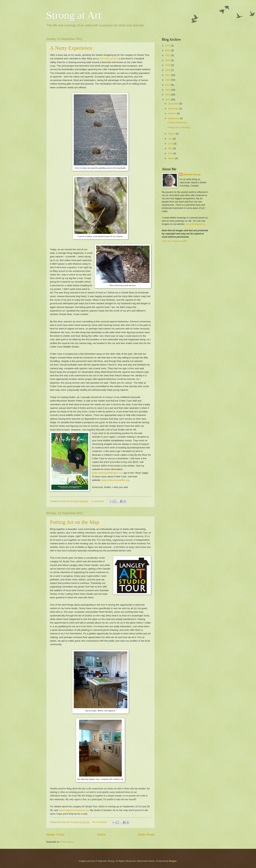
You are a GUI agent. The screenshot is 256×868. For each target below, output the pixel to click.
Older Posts (146, 835)
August (172, 134)
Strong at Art (74, 15)
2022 (168, 50)
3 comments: (98, 501)
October (172, 113)
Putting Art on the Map (75, 522)
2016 (168, 80)
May (170, 148)
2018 (168, 70)
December (174, 104)
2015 (168, 85)
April (171, 153)
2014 (168, 90)
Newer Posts (55, 835)
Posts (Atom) (67, 842)
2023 (168, 46)
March (171, 158)
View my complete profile (174, 241)
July (170, 139)
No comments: (100, 822)
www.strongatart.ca (195, 224)
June (171, 144)
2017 (168, 75)
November (174, 109)
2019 (168, 65)
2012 (168, 100)
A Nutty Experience (71, 48)
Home (101, 835)
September (174, 118)
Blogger (173, 861)
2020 (168, 60)
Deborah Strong (192, 174)
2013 (168, 95)
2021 (168, 55)
